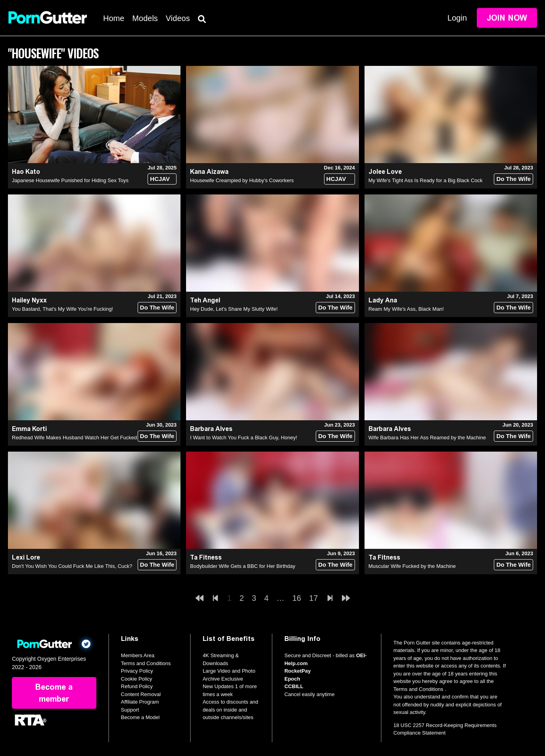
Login (457, 18)
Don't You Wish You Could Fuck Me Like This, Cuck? (72, 566)
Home (114, 18)
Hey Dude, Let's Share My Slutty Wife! (234, 309)
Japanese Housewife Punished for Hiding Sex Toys (70, 180)
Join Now (507, 18)
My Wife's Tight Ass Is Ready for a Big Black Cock (426, 180)
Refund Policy (137, 686)
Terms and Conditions (146, 663)
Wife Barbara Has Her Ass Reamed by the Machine (427, 438)
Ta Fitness (206, 557)
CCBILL (294, 686)
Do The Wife (513, 179)
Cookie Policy (137, 679)
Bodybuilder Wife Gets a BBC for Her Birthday (243, 566)
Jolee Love (385, 172)
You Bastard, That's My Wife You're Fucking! (62, 309)
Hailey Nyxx (29, 300)
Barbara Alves (211, 429)
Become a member (54, 693)
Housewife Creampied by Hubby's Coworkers (242, 180)
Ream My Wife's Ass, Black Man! (406, 309)
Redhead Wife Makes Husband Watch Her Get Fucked (74, 438)
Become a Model (140, 717)
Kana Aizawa (209, 172)
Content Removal (141, 694)
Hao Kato (26, 172)
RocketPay (297, 671)
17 (313, 598)
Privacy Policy (137, 671)
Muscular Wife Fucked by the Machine (412, 566)
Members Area (138, 655)
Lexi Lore (26, 557)
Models (145, 18)
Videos (178, 18)
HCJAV (160, 179)
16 (297, 598)
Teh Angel (205, 300)
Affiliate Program (140, 702)
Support (130, 710)
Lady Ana (383, 300)
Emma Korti (29, 429)
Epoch (292, 679)
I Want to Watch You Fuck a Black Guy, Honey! (244, 438)
